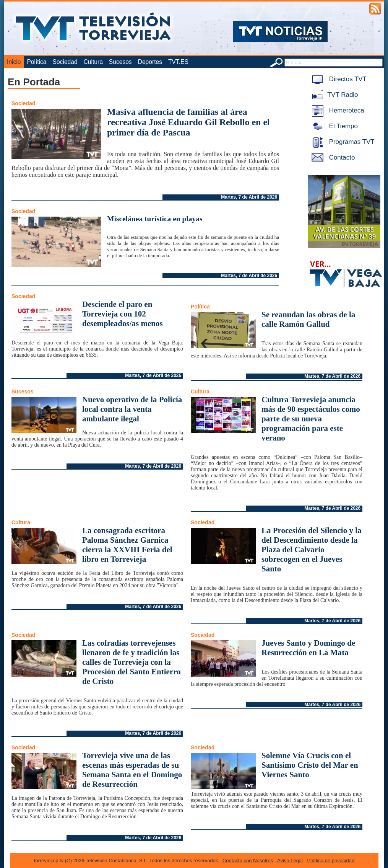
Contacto (332, 157)
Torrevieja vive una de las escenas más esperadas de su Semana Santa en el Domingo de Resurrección (132, 770)
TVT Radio (333, 95)
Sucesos (120, 62)
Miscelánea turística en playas (155, 219)
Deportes (150, 62)
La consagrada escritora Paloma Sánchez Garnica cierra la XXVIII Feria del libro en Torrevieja (127, 545)
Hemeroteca (337, 110)
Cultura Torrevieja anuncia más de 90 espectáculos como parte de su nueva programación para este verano (311, 419)
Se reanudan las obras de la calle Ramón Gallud (308, 319)
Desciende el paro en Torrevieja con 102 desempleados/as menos (123, 314)
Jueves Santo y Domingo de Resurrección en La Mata (308, 648)
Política (37, 62)
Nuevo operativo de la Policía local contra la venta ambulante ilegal (132, 409)
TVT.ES (178, 62)
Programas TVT (342, 142)
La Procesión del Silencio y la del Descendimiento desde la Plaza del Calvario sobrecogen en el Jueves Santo (312, 550)
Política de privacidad (331, 861)
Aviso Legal (290, 861)
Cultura (93, 62)
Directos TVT (338, 79)
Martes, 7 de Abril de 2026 (249, 197)
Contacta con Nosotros (248, 861)
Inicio (14, 62)
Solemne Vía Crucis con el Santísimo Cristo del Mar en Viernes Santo (310, 765)
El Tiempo (333, 126)
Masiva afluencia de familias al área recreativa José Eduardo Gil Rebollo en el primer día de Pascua (188, 122)
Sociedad (65, 62)
